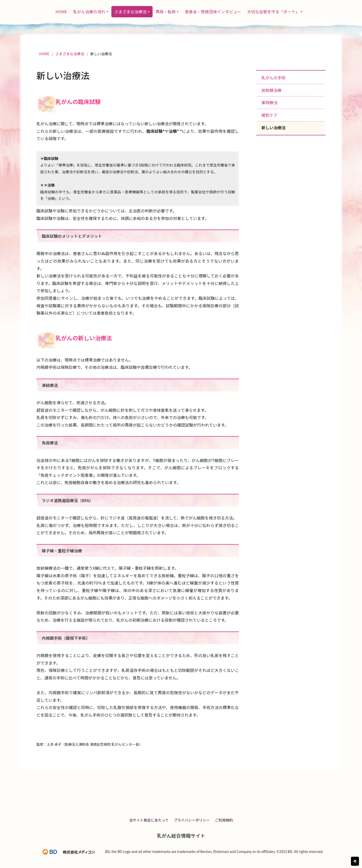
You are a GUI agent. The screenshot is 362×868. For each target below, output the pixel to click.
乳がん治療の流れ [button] (89, 12)
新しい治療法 (274, 128)
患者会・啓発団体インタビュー (213, 12)
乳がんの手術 (274, 78)
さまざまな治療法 (70, 54)
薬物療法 (269, 102)
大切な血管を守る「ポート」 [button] (273, 12)
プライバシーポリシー (192, 820)
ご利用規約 (224, 820)
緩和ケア (269, 115)
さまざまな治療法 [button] (130, 12)
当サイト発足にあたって (149, 820)
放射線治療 (271, 90)
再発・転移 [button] (166, 12)
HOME (61, 12)
